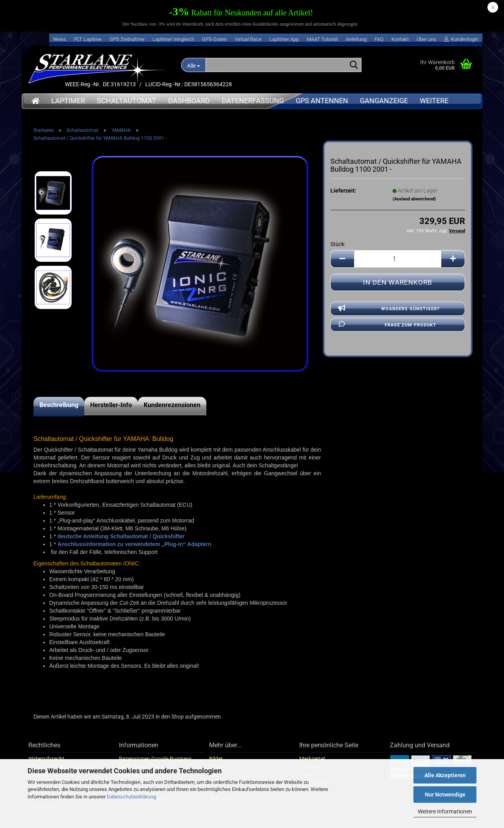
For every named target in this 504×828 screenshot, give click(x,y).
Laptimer (68, 101)
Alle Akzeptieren (445, 775)
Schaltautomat (127, 101)
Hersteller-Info (111, 405)
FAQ (379, 39)
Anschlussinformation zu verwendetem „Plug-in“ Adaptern (134, 544)
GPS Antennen (322, 101)
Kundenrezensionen (172, 405)
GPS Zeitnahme (127, 39)
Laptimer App (284, 39)
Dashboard (189, 101)
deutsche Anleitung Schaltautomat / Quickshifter (121, 536)
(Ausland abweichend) (414, 199)
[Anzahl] (398, 259)
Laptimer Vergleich (173, 39)
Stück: (338, 244)
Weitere (434, 101)
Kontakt (400, 39)
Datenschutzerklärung (131, 797)
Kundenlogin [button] (461, 39)
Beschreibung (59, 405)
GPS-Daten (214, 39)
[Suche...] (193, 65)
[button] (342, 259)
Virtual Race (248, 39)
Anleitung (356, 39)
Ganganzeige (384, 101)
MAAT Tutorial (322, 39)
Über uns (426, 39)
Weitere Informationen (445, 811)
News (60, 39)
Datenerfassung (253, 101)
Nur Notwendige (445, 795)
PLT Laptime (88, 39)
